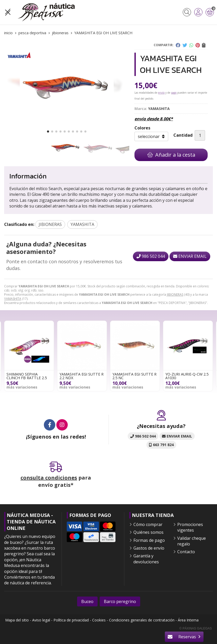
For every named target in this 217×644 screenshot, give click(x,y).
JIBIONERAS (175, 295)
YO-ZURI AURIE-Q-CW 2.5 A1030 (187, 376)
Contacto (186, 552)
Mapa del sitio (17, 620)
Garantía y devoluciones (146, 559)
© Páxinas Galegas (196, 628)
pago (174, 93)
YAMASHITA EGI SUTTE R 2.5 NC (134, 376)
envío (161, 93)
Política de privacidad (71, 620)
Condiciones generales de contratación (142, 620)
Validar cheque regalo (192, 541)
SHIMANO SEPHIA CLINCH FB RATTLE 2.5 (27, 376)
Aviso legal (41, 620)
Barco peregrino (120, 601)
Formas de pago (149, 540)
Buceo (87, 601)
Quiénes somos (148, 532)
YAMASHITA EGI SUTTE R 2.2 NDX (82, 376)
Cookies (99, 620)
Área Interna (188, 620)
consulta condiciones (49, 478)
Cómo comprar (148, 524)
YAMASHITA (13, 299)
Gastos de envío (149, 548)
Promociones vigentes (190, 527)
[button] (48, 131)
